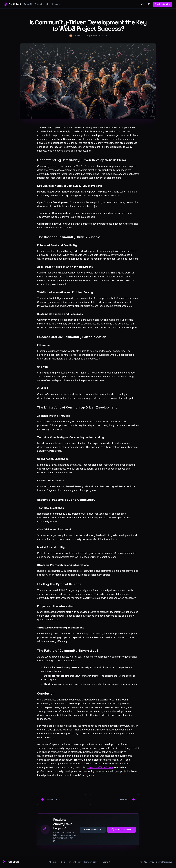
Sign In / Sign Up (162, 4)
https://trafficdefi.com (100, 767)
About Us (53, 862)
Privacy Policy (74, 862)
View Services (93, 830)
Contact (106, 862)
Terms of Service (92, 862)
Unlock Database (121, 830)
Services (56, 4)
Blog (63, 862)
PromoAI (28, 4)
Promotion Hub (42, 4)
